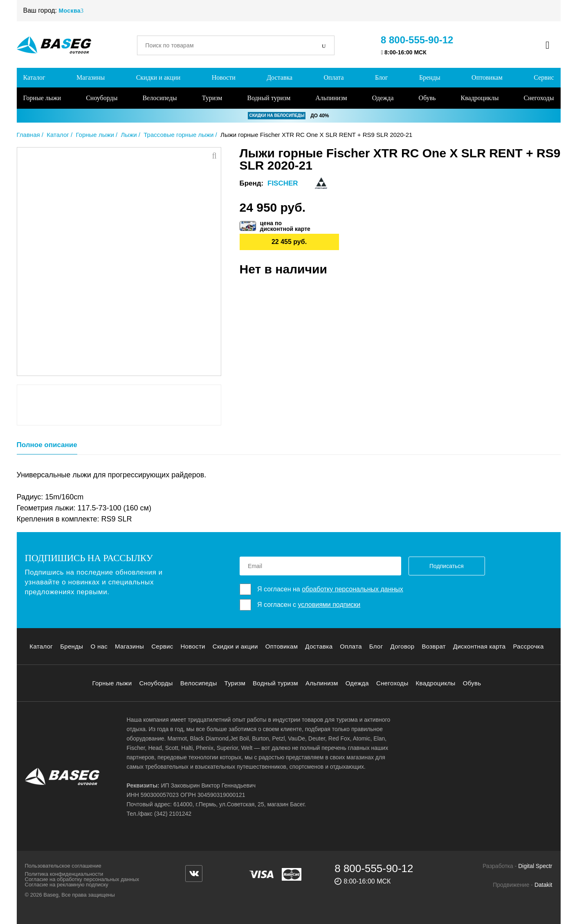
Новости (224, 77)
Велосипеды (159, 98)
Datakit (543, 885)
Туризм (212, 98)
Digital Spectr (535, 866)
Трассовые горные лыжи (178, 135)
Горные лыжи (42, 98)
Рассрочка (529, 646)
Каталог (34, 77)
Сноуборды (102, 98)
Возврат (434, 646)
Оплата (333, 77)
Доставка (280, 77)
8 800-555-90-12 (417, 40)
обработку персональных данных (352, 589)
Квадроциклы (480, 98)
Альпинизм (331, 98)
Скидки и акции (158, 77)
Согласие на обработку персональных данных (82, 879)
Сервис (544, 77)
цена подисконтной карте (285, 226)
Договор (403, 646)
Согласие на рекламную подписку (67, 885)
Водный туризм (269, 98)
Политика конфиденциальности (64, 874)
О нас (99, 646)
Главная (28, 135)
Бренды (430, 77)
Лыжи (129, 135)
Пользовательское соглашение (63, 866)
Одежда (383, 98)
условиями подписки (329, 605)
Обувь (427, 98)
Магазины (91, 77)
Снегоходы (539, 98)
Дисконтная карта (479, 646)
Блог (382, 77)
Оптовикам (487, 77)
